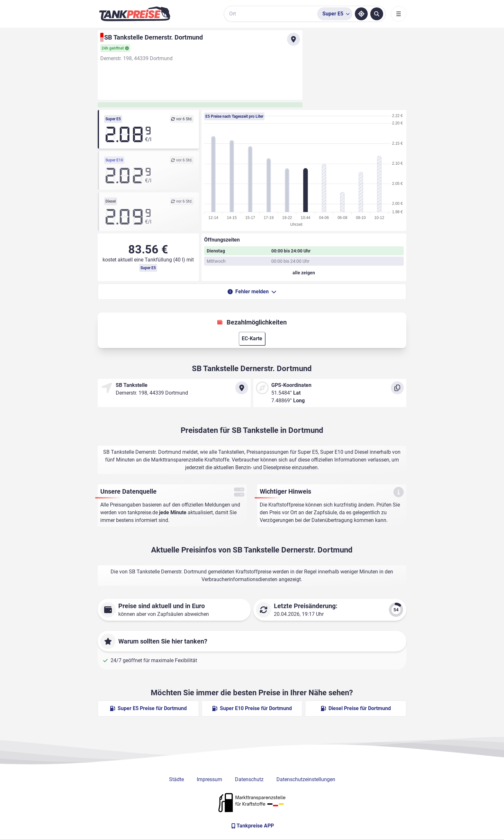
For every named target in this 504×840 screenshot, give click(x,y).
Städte (176, 779)
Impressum (209, 779)
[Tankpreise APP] (252, 826)
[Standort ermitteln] (361, 14)
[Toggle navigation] (399, 14)
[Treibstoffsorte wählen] (335, 14)
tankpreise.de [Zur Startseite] (143, 512)
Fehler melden (252, 292)
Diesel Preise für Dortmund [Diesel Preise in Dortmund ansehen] (356, 708)
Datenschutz (249, 779)
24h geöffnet (115, 48)
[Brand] (135, 14)
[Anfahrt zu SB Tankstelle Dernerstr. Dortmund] (293, 39)
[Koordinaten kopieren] (397, 388)
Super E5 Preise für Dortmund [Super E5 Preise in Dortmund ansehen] (148, 708)
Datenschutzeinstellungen (306, 779)
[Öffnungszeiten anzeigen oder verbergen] (304, 273)
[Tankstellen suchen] (377, 14)
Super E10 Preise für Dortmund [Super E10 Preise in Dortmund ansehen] (252, 708)
